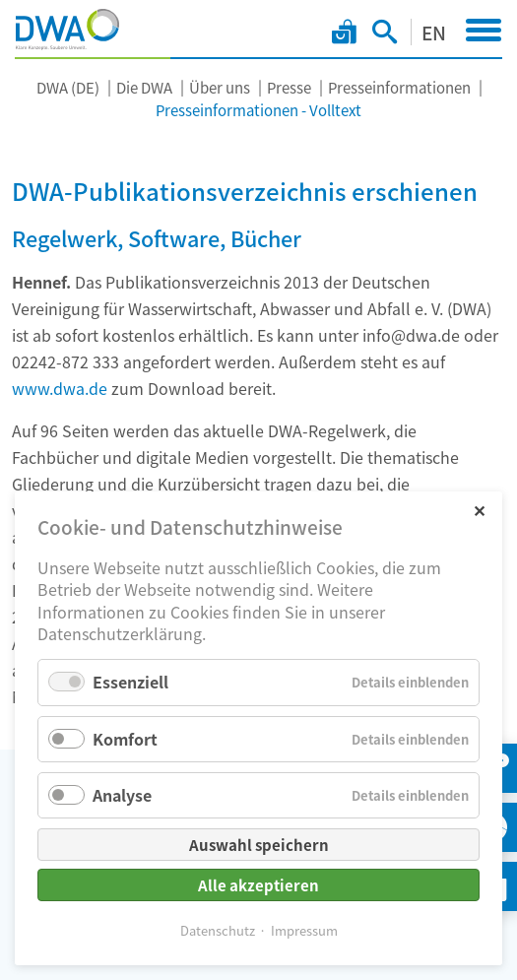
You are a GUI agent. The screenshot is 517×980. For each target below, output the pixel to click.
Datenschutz (218, 930)
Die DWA (144, 87)
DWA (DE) (68, 87)
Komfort (125, 739)
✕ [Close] (479, 510)
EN (434, 32)
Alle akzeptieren (258, 885)
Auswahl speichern (259, 845)
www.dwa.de (60, 388)
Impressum (304, 930)
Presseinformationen (399, 87)
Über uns (220, 87)
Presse (289, 87)
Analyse (122, 795)
